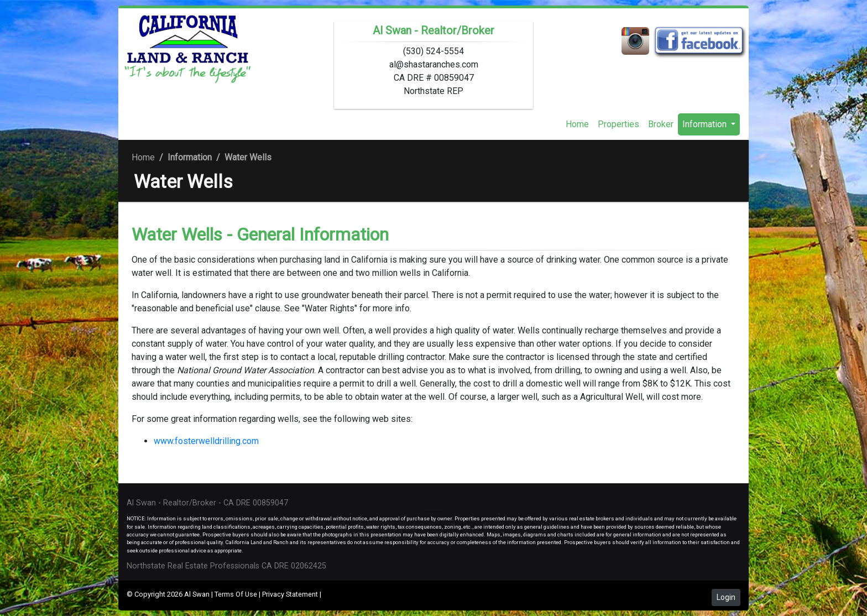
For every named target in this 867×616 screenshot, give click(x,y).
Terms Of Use (236, 594)
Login (726, 597)
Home (577, 124)
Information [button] (706, 124)
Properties (618, 124)
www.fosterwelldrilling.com (206, 441)
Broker (661, 124)
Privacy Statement (290, 594)
